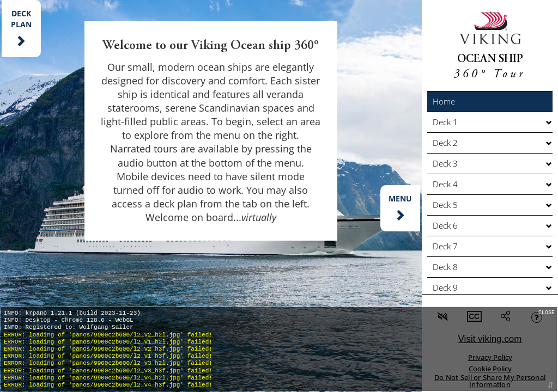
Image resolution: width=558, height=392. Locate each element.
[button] (490, 102)
